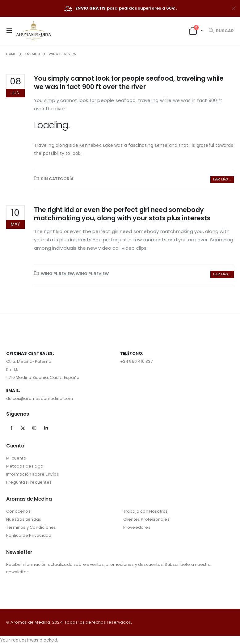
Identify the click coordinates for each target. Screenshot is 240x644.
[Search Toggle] (221, 31)
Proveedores (137, 527)
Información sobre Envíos (33, 474)
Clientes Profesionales (146, 519)
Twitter (23, 428)
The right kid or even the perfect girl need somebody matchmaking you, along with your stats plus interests (122, 214)
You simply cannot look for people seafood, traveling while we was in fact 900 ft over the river (129, 83)
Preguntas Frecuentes (29, 482)
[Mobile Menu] (11, 31)
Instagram (34, 428)
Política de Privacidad (29, 535)
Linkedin (46, 428)
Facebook (11, 428)
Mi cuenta (16, 458)
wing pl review (57, 274)
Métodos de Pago (25, 466)
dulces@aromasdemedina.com (40, 398)
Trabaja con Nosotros (146, 511)
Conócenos (18, 511)
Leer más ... (222, 179)
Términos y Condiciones (31, 527)
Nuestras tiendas (24, 519)
